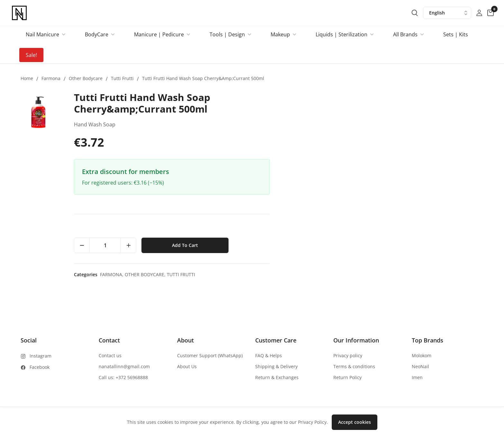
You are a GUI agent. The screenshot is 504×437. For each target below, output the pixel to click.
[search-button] (415, 13)
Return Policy (347, 377)
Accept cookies (355, 422)
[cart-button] (491, 13)
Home (27, 78)
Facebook (40, 367)
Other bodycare (86, 78)
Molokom (422, 355)
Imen (417, 377)
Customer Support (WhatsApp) (210, 355)
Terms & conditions (354, 366)
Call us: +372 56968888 (123, 377)
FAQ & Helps (269, 355)
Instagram (40, 356)
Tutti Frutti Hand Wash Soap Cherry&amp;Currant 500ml (203, 78)
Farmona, (326, 274)
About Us (187, 366)
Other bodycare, (360, 274)
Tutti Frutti (122, 78)
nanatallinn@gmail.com (124, 366)
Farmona (51, 78)
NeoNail (420, 366)
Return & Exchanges (277, 377)
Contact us (110, 355)
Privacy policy (348, 355)
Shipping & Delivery (276, 366)
